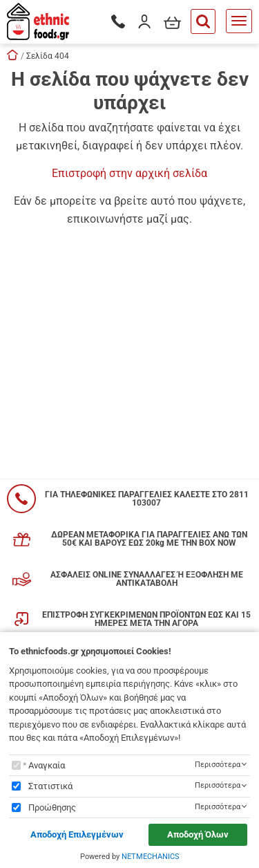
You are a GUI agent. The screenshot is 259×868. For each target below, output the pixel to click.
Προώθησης (52, 807)
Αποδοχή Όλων (198, 834)
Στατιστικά (50, 786)
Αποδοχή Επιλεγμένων (77, 834)
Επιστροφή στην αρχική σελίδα (129, 173)
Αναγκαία (47, 765)
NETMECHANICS (151, 857)
